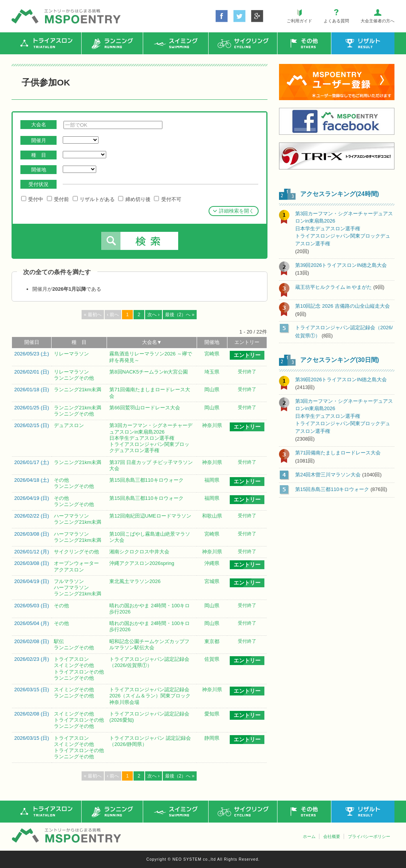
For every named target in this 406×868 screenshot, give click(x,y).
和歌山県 (212, 516)
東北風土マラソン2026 (135, 581)
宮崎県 (212, 354)
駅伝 (59, 641)
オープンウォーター (76, 563)
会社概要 (332, 836)
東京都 (212, 641)
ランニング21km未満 (78, 390)
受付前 (58, 199)
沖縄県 (212, 563)
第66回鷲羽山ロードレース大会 (145, 408)
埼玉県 (212, 372)
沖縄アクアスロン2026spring (142, 563)
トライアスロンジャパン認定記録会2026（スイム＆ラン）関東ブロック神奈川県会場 (150, 696)
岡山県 (212, 390)
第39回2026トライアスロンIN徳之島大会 (341, 265)
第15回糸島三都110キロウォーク (146, 480)
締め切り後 (134, 199)
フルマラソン (69, 581)
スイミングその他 (74, 665)
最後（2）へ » (180, 315)
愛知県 (212, 714)
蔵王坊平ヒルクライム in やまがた (333, 287)
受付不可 (167, 199)
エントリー (247, 342)
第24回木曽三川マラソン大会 (328, 475)
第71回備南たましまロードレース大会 (338, 453)
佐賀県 (212, 659)
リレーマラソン (71, 354)
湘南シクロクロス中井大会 (139, 552)
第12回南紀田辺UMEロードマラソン (150, 516)
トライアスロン (71, 659)
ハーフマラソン (71, 516)
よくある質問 (336, 21)
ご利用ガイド (299, 21)
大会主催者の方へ (378, 21)
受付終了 (247, 372)
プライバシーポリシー (369, 836)
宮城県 (212, 581)
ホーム (309, 836)
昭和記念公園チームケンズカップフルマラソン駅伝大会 (149, 644)
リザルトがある (94, 199)
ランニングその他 (74, 378)
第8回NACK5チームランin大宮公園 (149, 372)
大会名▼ (152, 342)
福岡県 (212, 480)
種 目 (79, 342)
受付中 (32, 199)
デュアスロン (69, 425)
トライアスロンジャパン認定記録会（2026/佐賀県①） (149, 662)
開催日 (32, 342)
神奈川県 (212, 425)
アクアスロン (69, 570)
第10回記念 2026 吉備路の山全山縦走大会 (343, 306)
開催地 (212, 342)
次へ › (153, 315)
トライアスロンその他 (79, 672)
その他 (61, 480)
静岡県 (212, 738)
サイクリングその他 (76, 552)
